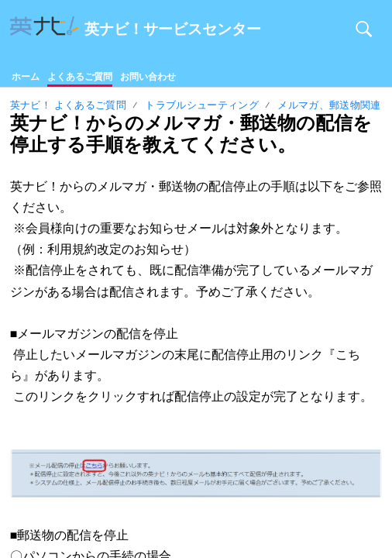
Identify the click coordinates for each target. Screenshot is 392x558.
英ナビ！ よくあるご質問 (68, 105)
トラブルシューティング (202, 105)
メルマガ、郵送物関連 (329, 105)
